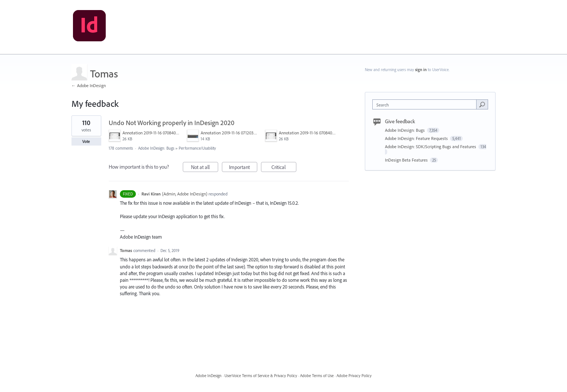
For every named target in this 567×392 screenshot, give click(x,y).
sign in (421, 70)
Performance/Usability (197, 148)
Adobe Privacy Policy (354, 376)
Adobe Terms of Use (317, 376)
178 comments (121, 148)
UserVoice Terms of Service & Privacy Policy (261, 376)
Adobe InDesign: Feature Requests (417, 138)
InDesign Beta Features (407, 160)
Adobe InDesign (208, 376)
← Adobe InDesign (89, 85)
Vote (86, 141)
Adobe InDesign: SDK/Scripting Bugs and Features (431, 146)
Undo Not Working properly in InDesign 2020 (172, 123)
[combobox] (426, 104)
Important (243, 168)
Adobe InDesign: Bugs (156, 148)
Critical (284, 168)
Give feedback (400, 121)
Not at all (205, 168)
